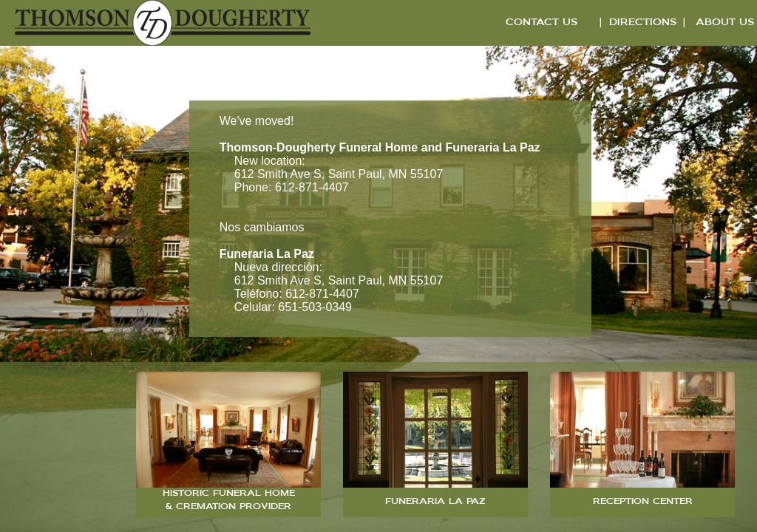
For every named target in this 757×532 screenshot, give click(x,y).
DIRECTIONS (643, 23)
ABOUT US (725, 23)
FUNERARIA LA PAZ (435, 502)
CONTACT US (542, 23)
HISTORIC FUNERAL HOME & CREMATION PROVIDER (229, 501)
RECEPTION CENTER (643, 502)
